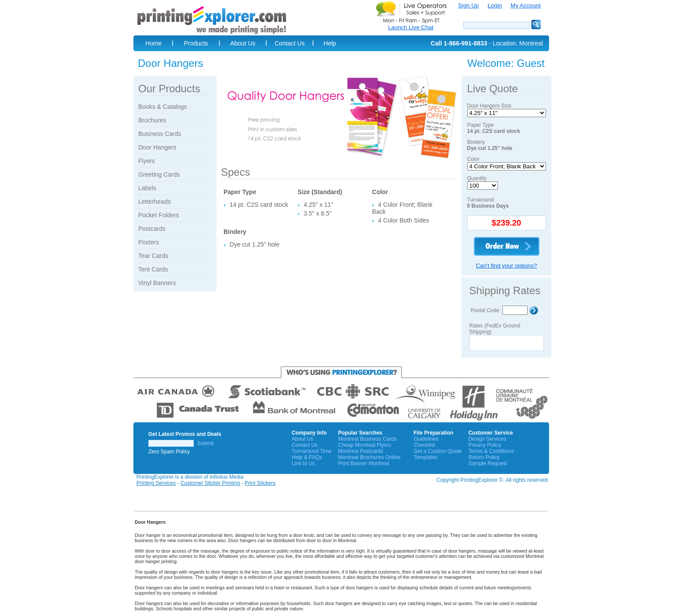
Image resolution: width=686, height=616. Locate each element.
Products (196, 43)
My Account (526, 5)
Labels (147, 188)
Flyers (147, 161)
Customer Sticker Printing (210, 483)
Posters (149, 242)
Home (153, 43)
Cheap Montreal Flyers (365, 445)
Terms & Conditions (491, 451)
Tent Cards (153, 269)
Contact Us (289, 43)
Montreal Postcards (361, 451)
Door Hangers (157, 147)
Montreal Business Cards (367, 439)
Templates (425, 457)
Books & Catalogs (163, 107)
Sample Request (488, 463)
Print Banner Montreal (364, 463)
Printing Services (156, 483)
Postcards (152, 229)
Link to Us (303, 463)
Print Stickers (260, 483)
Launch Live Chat (411, 27)
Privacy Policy (485, 445)
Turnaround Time (312, 451)
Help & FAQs (307, 457)
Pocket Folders (159, 215)
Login (495, 5)
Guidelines (426, 439)
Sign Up (468, 5)
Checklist (424, 445)
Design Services (487, 439)
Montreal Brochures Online (369, 457)
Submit (205, 443)
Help (330, 43)
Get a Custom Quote (437, 451)
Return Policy (484, 457)
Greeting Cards (159, 174)
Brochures (152, 120)
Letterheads (154, 202)
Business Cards (160, 134)
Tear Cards (153, 256)
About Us (243, 43)
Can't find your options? (507, 266)
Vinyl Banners (157, 283)
